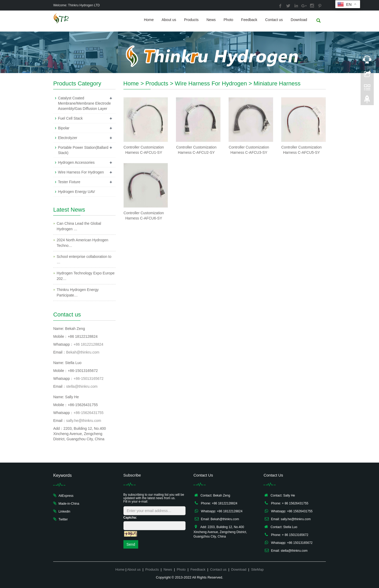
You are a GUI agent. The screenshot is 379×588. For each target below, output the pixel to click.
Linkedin (64, 512)
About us (169, 20)
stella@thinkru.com (82, 386)
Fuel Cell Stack (70, 118)
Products (191, 20)
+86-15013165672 (88, 379)
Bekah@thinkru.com (83, 352)
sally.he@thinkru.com (84, 421)
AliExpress (66, 496)
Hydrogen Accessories (76, 162)
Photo (229, 20)
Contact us (274, 20)
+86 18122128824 (88, 344)
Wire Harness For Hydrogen (211, 83)
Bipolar (64, 128)
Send (131, 544)
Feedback (249, 20)
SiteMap (257, 569)
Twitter (63, 519)
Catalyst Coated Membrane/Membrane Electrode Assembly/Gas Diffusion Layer (84, 103)
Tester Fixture (69, 182)
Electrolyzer (68, 138)
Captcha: (130, 518)
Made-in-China (69, 504)
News (211, 20)
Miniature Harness (277, 83)
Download (299, 20)
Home (149, 20)
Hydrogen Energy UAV (76, 192)
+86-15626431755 (88, 413)
